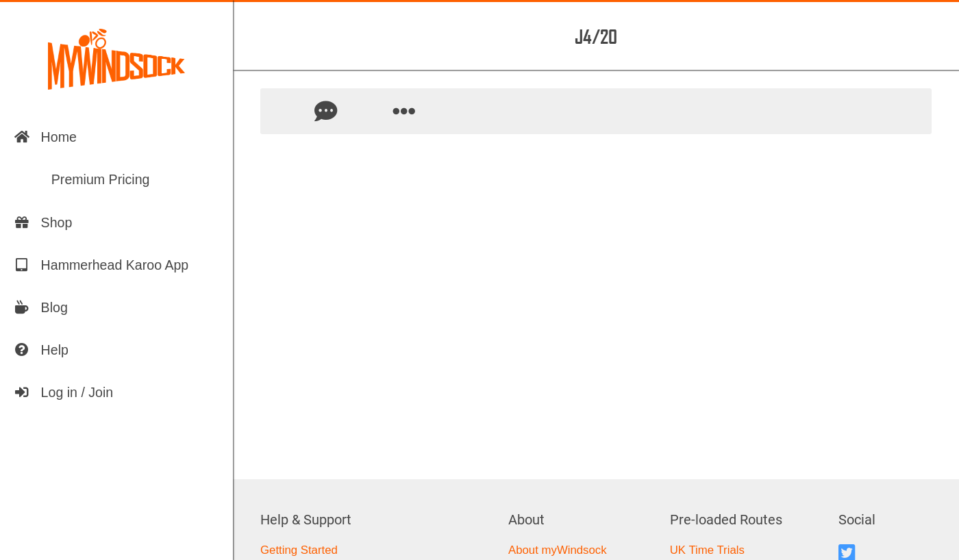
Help (41, 350)
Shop (43, 222)
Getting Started (299, 550)
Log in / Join (64, 392)
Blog (41, 307)
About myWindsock (558, 550)
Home (45, 137)
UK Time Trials (707, 550)
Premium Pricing (82, 179)
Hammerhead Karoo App (101, 265)
